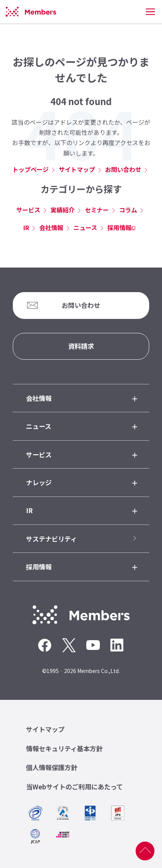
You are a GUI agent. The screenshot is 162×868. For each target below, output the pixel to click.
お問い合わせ (123, 169)
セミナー (97, 210)
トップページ (31, 169)
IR (26, 227)
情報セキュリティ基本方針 (64, 748)
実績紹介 (63, 210)
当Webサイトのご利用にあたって (74, 787)
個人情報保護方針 (52, 767)
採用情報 (119, 227)
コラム (128, 210)
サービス (28, 210)
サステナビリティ (51, 539)
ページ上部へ (145, 851)
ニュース (85, 227)
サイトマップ (77, 169)
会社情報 (51, 227)
